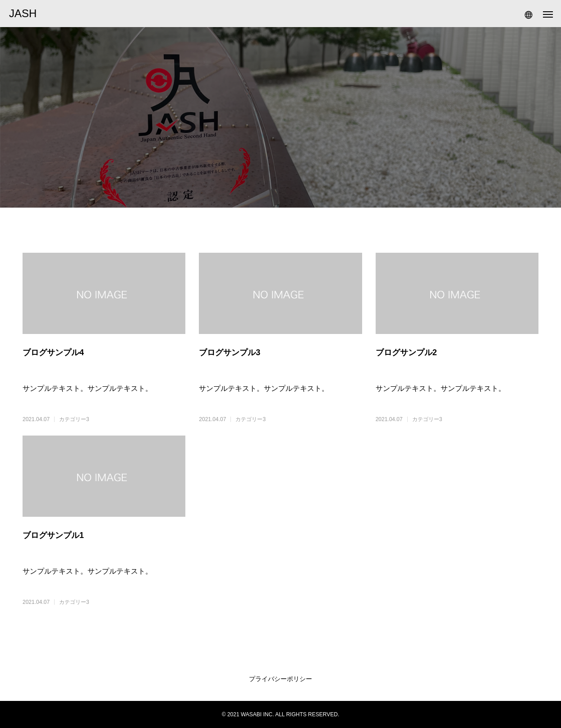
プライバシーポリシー (280, 679)
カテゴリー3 (74, 419)
